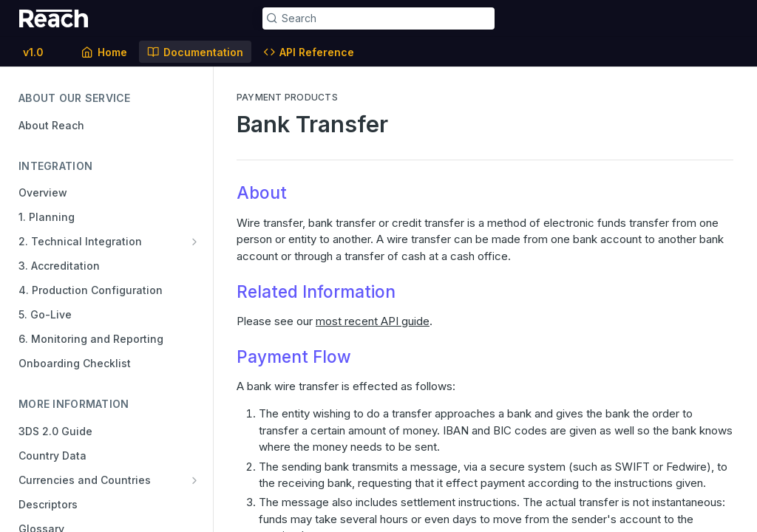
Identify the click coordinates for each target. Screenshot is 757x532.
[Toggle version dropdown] (42, 52)
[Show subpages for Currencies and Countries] (194, 480)
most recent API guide (373, 321)
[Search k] (379, 18)
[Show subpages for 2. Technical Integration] (194, 242)
